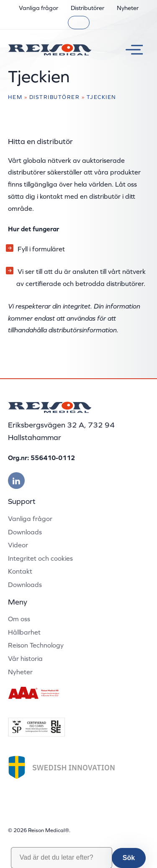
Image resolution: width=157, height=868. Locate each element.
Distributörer (88, 8)
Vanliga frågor (39, 8)
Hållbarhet (24, 632)
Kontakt (20, 571)
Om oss (19, 619)
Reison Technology (36, 645)
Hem (15, 97)
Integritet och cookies (40, 558)
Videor (18, 545)
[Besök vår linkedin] (16, 481)
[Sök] (79, 23)
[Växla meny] (131, 50)
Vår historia (25, 658)
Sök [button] (129, 858)
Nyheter (128, 8)
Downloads (25, 532)
